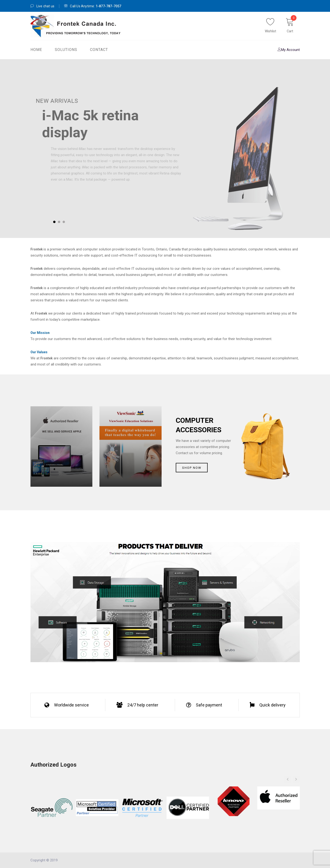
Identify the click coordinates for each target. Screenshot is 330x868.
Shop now (192, 468)
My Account (289, 50)
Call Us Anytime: (93, 6)
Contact (99, 50)
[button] (296, 779)
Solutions (66, 50)
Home (36, 50)
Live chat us (43, 6)
